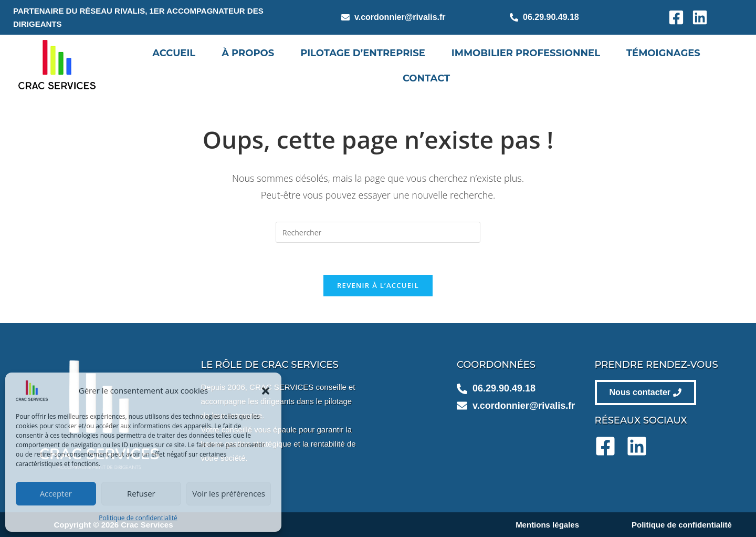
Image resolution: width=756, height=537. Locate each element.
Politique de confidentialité (138, 518)
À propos (248, 53)
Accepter (56, 493)
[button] (266, 391)
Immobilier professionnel (526, 53)
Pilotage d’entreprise (363, 53)
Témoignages (663, 53)
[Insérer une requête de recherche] (378, 232)
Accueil (174, 53)
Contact (426, 78)
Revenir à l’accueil (378, 285)
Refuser (141, 493)
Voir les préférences (229, 493)
